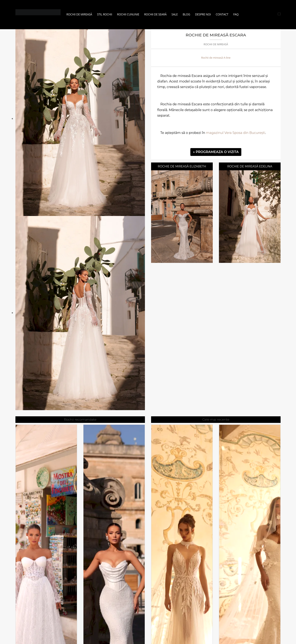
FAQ (236, 14)
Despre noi (203, 14)
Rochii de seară (155, 14)
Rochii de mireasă (79, 14)
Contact (222, 14)
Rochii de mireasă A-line (216, 58)
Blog (186, 14)
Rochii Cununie (128, 14)
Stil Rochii (105, 14)
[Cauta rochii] (279, 14)
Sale (175, 14)
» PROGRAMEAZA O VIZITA (216, 152)
